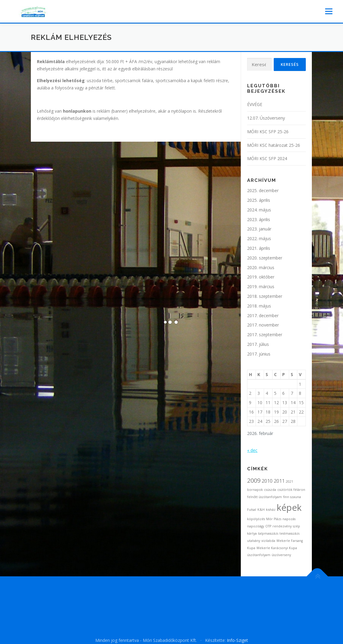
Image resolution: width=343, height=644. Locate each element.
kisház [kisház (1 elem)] (271, 510)
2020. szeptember (265, 258)
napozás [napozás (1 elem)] (289, 519)
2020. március (261, 267)
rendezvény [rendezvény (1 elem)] (282, 526)
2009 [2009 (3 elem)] (254, 480)
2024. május (259, 210)
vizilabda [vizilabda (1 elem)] (268, 541)
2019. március (261, 287)
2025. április (259, 200)
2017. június (259, 354)
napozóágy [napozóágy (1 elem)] (256, 526)
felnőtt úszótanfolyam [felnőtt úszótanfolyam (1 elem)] (265, 497)
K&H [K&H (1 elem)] (261, 510)
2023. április (259, 219)
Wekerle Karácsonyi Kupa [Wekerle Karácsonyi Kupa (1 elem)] (277, 548)
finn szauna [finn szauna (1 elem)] (292, 497)
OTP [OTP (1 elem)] (268, 526)
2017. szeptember (265, 335)
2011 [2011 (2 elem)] (279, 481)
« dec (252, 450)
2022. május (259, 238)
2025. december (263, 190)
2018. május (259, 306)
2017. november (263, 325)
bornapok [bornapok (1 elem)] (255, 490)
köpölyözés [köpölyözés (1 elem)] (256, 519)
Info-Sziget (237, 640)
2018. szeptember (265, 296)
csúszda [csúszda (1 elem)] (270, 490)
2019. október (261, 277)
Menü (329, 11)
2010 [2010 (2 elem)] (267, 481)
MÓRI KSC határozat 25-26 (274, 145)
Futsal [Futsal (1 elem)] (252, 510)
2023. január (259, 229)
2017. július (258, 344)
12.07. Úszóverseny (266, 118)
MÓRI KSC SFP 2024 (267, 158)
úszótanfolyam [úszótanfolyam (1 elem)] (259, 555)
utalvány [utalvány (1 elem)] (254, 541)
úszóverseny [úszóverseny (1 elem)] (281, 555)
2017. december (263, 316)
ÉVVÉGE (255, 104)
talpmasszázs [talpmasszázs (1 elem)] (268, 533)
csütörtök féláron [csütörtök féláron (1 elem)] (291, 490)
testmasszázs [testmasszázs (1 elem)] (289, 533)
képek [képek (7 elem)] (289, 507)
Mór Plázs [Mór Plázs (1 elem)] (274, 519)
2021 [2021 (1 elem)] (289, 481)
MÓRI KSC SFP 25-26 (268, 132)
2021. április (259, 248)
